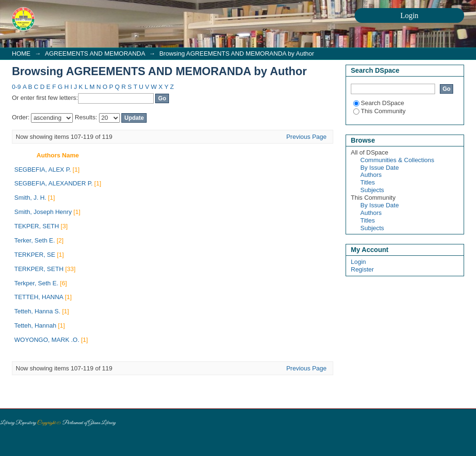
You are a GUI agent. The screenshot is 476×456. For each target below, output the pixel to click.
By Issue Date (380, 168)
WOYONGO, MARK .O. (47, 340)
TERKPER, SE (35, 255)
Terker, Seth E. (35, 240)
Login (358, 262)
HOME (21, 53)
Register (362, 269)
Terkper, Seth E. (36, 283)
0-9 (16, 87)
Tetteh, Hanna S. (37, 311)
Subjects (372, 190)
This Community (379, 111)
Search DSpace (379, 103)
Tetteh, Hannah (35, 325)
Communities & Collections (397, 160)
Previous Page (306, 137)
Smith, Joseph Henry (43, 212)
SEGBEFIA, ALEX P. (43, 170)
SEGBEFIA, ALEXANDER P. (54, 183)
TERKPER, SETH (39, 269)
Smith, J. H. (30, 198)
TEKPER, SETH (37, 226)
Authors (371, 175)
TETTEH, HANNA (39, 297)
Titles (368, 182)
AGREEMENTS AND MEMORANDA (95, 53)
